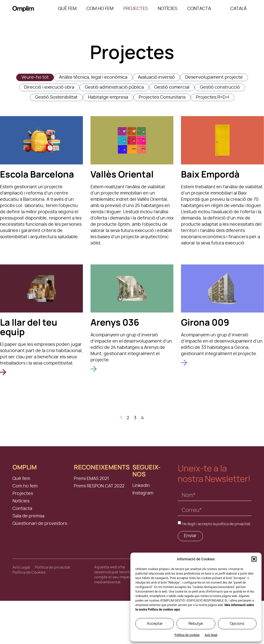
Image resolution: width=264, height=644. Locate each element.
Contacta (199, 9)
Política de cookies (187, 635)
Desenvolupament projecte (214, 77)
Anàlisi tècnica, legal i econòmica (93, 77)
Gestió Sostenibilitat (56, 97)
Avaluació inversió (156, 77)
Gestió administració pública (114, 87)
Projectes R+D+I (213, 97)
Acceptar (155, 624)
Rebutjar (196, 624)
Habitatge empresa (108, 97)
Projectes (136, 9)
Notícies (168, 9)
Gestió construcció (220, 87)
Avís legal (211, 635)
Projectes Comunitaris (162, 97)
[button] (254, 559)
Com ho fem (100, 9)
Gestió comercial (172, 87)
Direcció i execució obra (49, 87)
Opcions (237, 624)
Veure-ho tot (35, 77)
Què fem (67, 9)
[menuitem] (238, 9)
